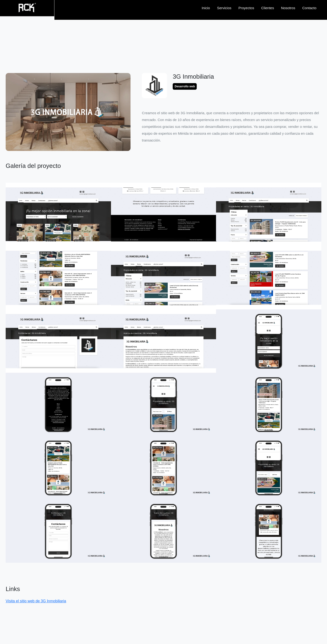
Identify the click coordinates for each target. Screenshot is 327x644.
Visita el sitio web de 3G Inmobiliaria (36, 601)
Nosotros (288, 8)
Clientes (268, 8)
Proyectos (246, 8)
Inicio (206, 8)
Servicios (224, 8)
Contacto (309, 8)
